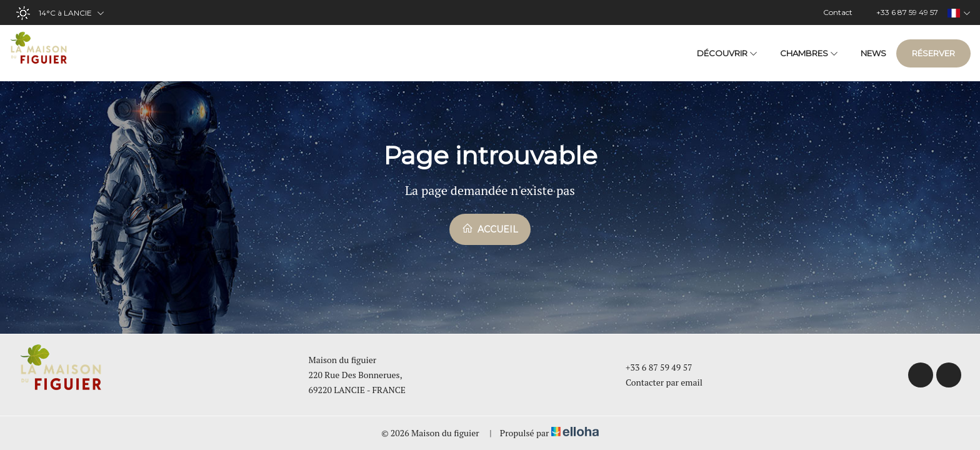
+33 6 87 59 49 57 (652, 367)
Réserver (933, 53)
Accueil (490, 229)
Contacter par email (657, 382)
